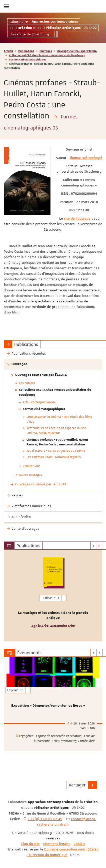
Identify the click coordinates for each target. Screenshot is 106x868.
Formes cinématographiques (28, 59)
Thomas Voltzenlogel (86, 158)
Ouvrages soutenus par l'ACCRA (77, 51)
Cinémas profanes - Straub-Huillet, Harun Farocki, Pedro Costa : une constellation (57, 442)
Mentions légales (57, 844)
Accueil (8, 51)
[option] (53, 595)
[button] (92, 785)
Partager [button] (77, 785)
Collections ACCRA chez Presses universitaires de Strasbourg (47, 55)
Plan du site (30, 844)
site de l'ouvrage (77, 218)
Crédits (79, 844)
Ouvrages (46, 51)
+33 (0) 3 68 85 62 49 (45, 819)
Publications (26, 51)
